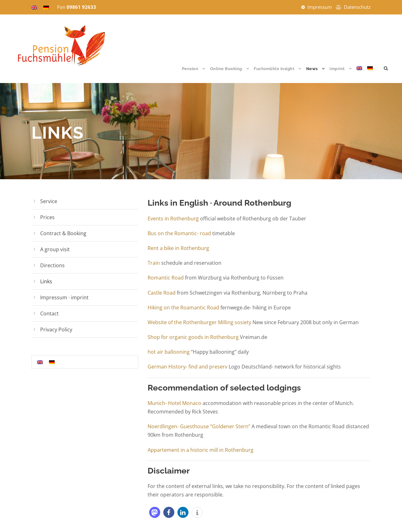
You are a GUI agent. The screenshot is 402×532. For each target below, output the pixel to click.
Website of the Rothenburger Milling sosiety (199, 322)
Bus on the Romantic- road (179, 233)
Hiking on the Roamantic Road (183, 308)
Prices (47, 217)
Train (154, 263)
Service (49, 201)
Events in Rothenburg (174, 219)
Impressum (320, 7)
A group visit (55, 249)
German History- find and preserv (187, 367)
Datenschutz (357, 7)
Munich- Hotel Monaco (174, 403)
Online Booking (226, 69)
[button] (155, 512)
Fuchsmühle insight (274, 69)
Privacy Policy (56, 330)
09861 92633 (81, 7)
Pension (190, 69)
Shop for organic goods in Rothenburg (193, 337)
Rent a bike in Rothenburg (178, 248)
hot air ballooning (169, 352)
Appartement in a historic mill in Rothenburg (201, 450)
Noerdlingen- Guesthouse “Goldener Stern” (199, 426)
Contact (49, 313)
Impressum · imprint (64, 297)
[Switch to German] (370, 74)
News (312, 69)
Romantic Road (166, 278)
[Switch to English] (40, 362)
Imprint (337, 69)
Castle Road (162, 293)
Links (46, 281)
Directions (52, 265)
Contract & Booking (63, 233)
